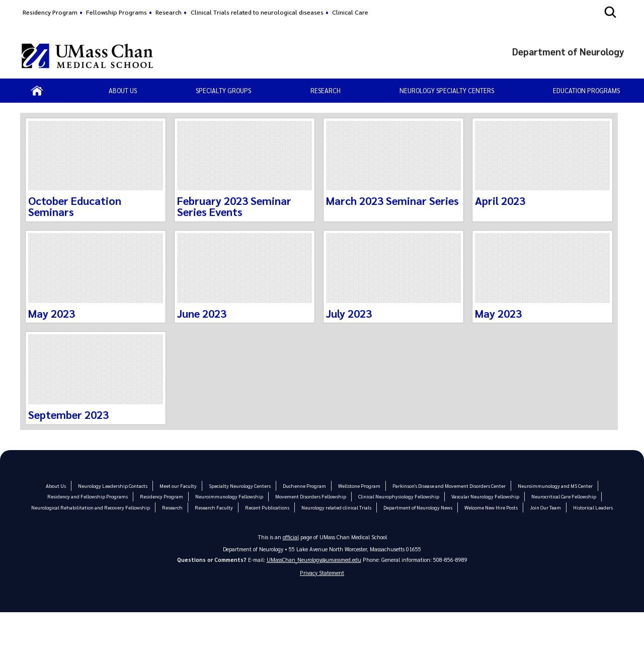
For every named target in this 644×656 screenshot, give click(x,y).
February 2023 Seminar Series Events (234, 206)
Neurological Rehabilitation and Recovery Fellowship (91, 507)
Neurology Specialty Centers (447, 90)
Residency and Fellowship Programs (89, 496)
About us (123, 90)
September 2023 (68, 414)
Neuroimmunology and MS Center (555, 486)
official (291, 537)
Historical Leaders (592, 507)
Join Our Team (544, 507)
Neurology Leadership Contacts (113, 486)
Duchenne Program (304, 486)
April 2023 (500, 200)
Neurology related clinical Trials (335, 507)
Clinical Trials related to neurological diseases (257, 12)
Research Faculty (213, 507)
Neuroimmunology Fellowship (230, 496)
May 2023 (52, 313)
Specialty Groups (223, 90)
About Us (56, 486)
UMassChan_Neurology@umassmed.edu (314, 560)
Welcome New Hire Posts (490, 507)
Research (169, 12)
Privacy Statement (322, 573)
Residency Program (50, 12)
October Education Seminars (75, 206)
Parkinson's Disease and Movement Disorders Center (449, 486)
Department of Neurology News (417, 507)
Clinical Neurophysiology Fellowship (399, 496)
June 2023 (202, 313)
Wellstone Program (359, 486)
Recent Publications (266, 507)
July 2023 (349, 313)
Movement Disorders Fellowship (311, 496)
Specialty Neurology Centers (240, 486)
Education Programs (586, 90)
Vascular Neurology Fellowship (485, 496)
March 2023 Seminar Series (392, 200)
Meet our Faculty (178, 486)
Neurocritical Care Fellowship (562, 496)
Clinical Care (350, 12)
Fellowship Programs (116, 12)
